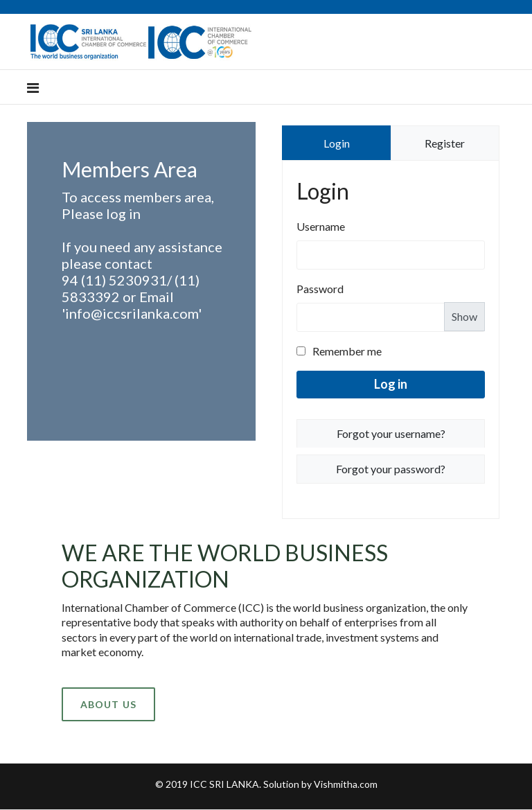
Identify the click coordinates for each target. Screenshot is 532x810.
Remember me (339, 351)
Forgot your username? (391, 433)
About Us (108, 704)
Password (320, 289)
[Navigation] (33, 87)
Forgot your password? (391, 469)
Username (321, 226)
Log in (391, 384)
